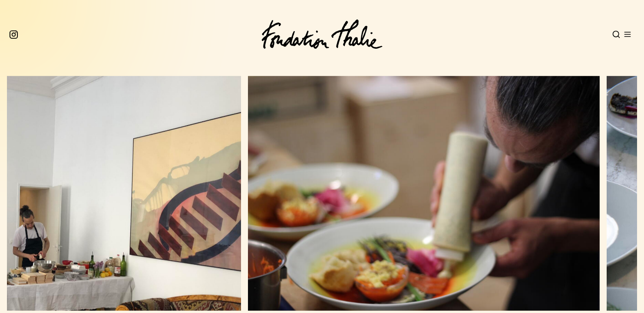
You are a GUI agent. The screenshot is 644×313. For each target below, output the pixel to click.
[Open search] (616, 34)
